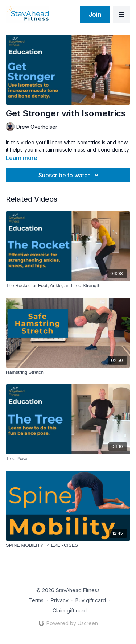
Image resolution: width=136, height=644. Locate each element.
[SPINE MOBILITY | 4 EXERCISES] (68, 545)
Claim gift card (70, 610)
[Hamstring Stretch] (68, 372)
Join (95, 14)
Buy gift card (91, 600)
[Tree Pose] (68, 459)
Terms (36, 600)
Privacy (60, 600)
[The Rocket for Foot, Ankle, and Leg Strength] (68, 286)
